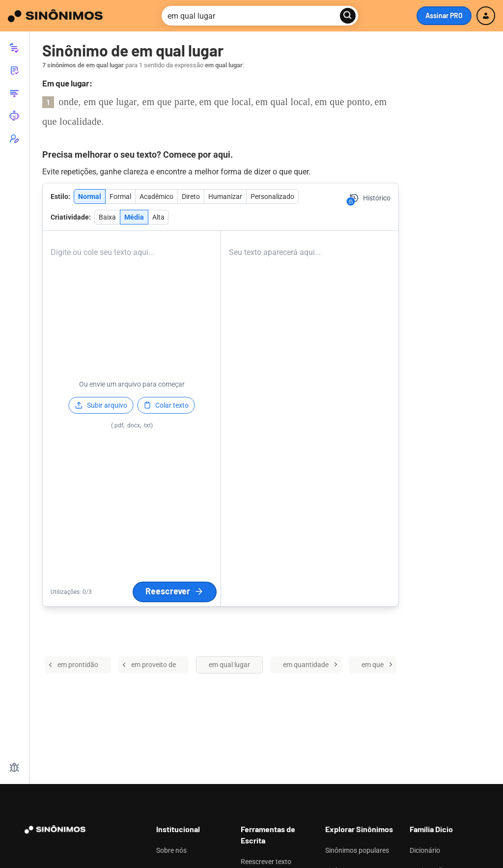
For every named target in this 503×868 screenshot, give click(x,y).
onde (69, 102)
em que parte (169, 102)
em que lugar (111, 102)
